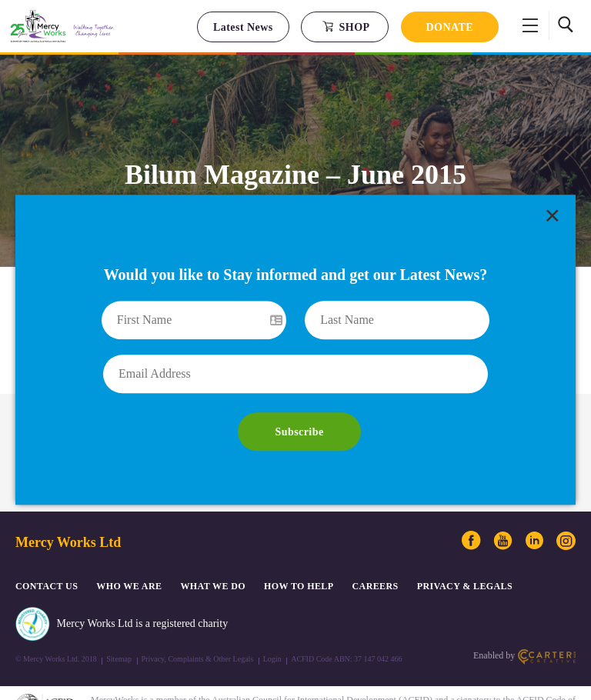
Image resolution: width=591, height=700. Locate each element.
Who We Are (129, 548)
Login (272, 620)
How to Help (299, 548)
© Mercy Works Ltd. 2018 (56, 620)
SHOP (346, 27)
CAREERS (376, 548)
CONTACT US (47, 548)
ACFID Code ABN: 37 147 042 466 (346, 620)
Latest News (243, 27)
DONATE (450, 27)
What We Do (213, 548)
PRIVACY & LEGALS (465, 548)
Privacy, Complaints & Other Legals (198, 620)
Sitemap (119, 620)
